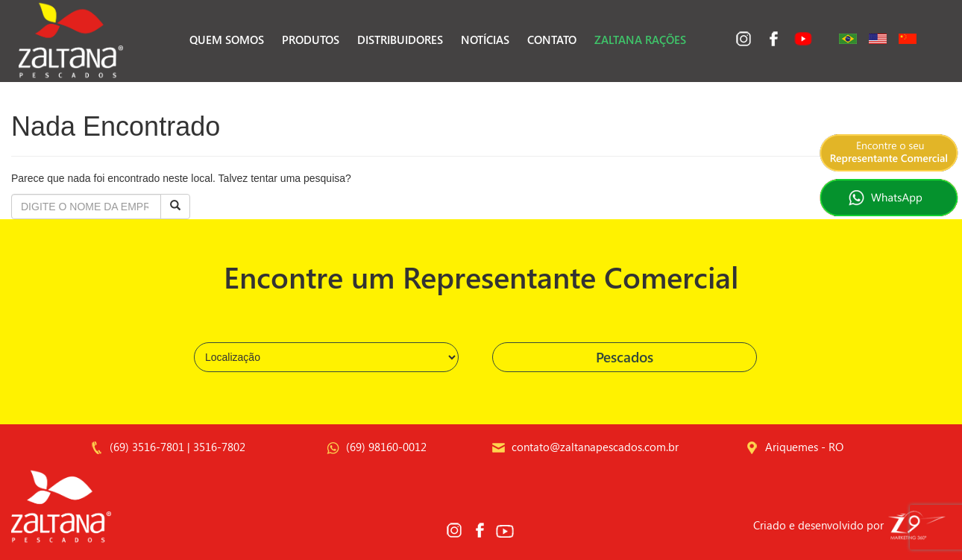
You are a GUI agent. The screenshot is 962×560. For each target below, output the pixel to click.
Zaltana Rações (640, 40)
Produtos (311, 40)
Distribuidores (400, 40)
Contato (552, 40)
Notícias (485, 40)
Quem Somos (227, 40)
